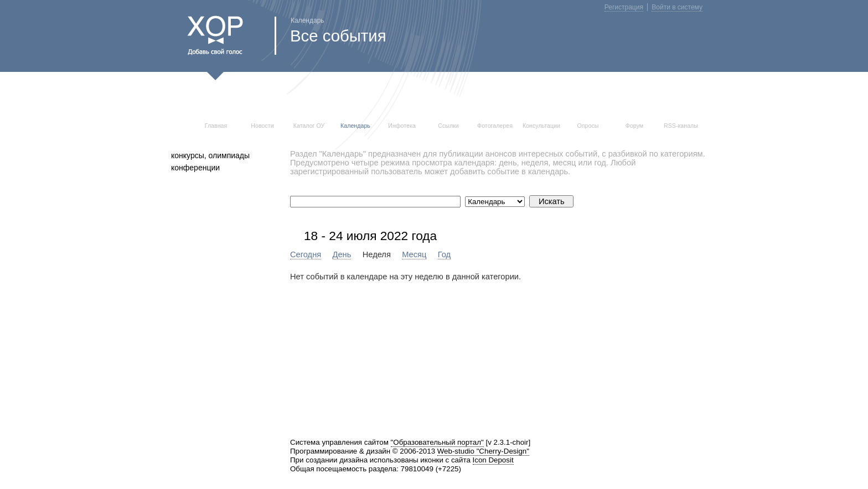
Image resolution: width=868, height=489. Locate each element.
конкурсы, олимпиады (210, 155)
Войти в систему (677, 7)
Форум (634, 126)
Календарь (355, 126)
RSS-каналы (681, 126)
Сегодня (306, 254)
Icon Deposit (493, 460)
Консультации (541, 126)
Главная (216, 126)
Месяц (414, 254)
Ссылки (448, 126)
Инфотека (402, 126)
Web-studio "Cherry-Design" (483, 451)
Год (444, 254)
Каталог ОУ (309, 126)
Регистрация (624, 7)
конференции (195, 168)
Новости (262, 126)
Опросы (588, 126)
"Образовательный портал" (437, 442)
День (342, 254)
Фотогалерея (495, 126)
